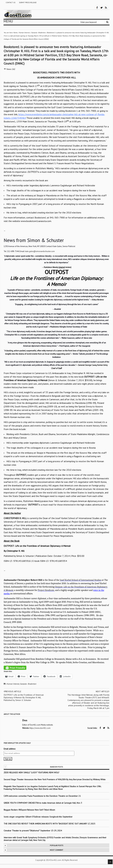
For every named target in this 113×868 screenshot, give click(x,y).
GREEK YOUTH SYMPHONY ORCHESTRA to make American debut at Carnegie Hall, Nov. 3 (43, 803)
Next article (102, 691)
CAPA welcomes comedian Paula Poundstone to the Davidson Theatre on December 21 (42, 796)
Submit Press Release (28, 3)
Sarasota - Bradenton (28, 684)
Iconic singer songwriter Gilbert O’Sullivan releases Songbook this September (38, 817)
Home (15, 33)
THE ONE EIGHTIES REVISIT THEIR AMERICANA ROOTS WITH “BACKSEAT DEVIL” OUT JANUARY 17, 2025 (49, 823)
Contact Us (11, 3)
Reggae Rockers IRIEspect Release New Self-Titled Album (30, 810)
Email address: (10, 749)
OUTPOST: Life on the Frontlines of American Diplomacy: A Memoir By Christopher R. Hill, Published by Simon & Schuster (24, 697)
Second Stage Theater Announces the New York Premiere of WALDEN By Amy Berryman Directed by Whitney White (55, 779)
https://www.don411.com (40, 728)
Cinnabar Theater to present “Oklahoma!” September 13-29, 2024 (33, 830)
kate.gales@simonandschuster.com (40, 251)
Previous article (13, 691)
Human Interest (13, 684)
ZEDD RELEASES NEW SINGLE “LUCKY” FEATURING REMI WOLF (31, 772)
